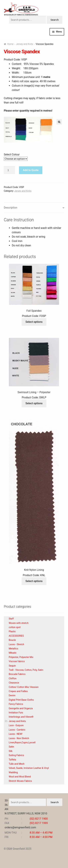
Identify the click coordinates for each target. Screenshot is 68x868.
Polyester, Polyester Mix (21, 657)
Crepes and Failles (18, 691)
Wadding (13, 772)
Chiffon (12, 678)
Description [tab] (11, 208)
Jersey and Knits (25, 44)
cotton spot (15, 627)
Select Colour (12, 154)
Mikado (12, 653)
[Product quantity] (9, 170)
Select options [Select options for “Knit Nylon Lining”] (34, 581)
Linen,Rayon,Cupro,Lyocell (22, 742)
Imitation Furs (16, 713)
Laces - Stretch (16, 644)
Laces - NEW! (15, 734)
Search (55, 20)
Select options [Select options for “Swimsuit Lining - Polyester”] (34, 403)
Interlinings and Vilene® (21, 717)
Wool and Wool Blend (20, 777)
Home (10, 44)
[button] (59, 122)
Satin (11, 747)
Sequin (12, 666)
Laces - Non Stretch (19, 738)
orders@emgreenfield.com (20, 827)
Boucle (12, 640)
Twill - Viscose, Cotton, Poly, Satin (26, 670)
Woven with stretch (19, 623)
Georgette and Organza (21, 708)
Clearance (14, 683)
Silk (10, 751)
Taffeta (12, 760)
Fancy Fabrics (16, 704)
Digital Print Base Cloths (21, 700)
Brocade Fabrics (17, 674)
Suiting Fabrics (16, 755)
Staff (11, 619)
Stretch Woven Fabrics (20, 781)
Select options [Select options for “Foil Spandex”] (34, 322)
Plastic (12, 631)
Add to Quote (31, 170)
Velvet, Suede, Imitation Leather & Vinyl (29, 768)
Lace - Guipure (16, 725)
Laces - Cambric (17, 730)
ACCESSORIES (16, 636)
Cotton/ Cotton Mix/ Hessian (24, 687)
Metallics (13, 649)
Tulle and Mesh (16, 764)
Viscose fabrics (17, 661)
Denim (12, 695)
